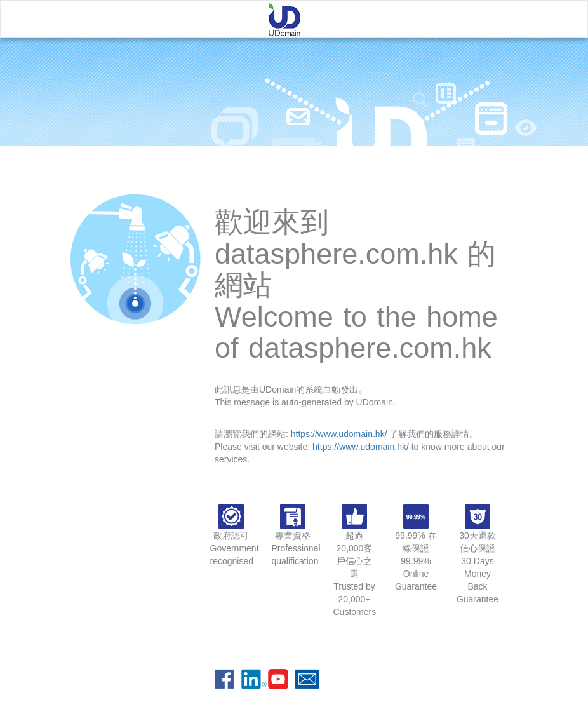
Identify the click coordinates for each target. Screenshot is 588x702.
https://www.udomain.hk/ (339, 434)
